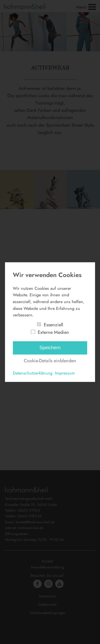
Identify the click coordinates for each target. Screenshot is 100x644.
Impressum (65, 373)
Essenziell (53, 325)
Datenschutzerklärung (33, 373)
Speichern (50, 348)
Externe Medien (53, 332)
